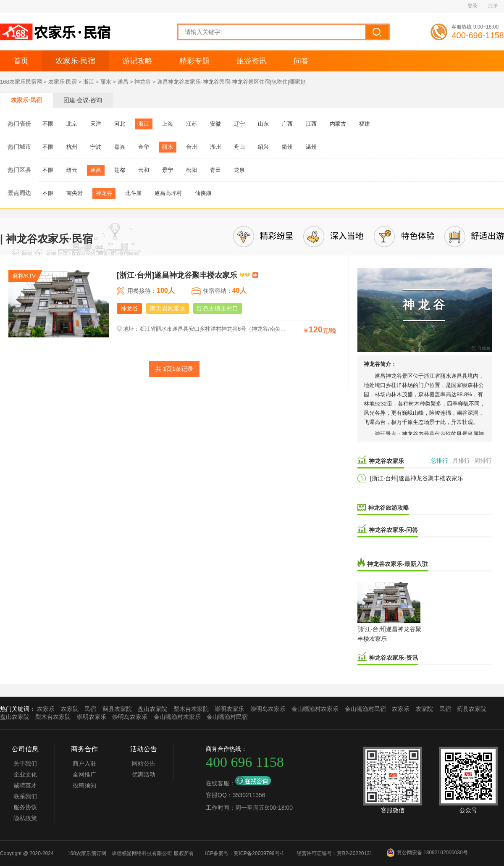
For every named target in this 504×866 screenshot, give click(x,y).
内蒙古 (338, 124)
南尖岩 (75, 193)
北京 (72, 124)
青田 (215, 170)
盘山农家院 (152, 709)
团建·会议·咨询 (83, 100)
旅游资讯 (252, 61)
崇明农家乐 (229, 709)
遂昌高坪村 (168, 193)
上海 (168, 124)
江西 (311, 124)
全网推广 (84, 774)
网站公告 (144, 763)
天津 (96, 124)
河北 (120, 124)
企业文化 (25, 774)
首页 (21, 61)
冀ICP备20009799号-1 (259, 853)
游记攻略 (137, 61)
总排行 (439, 461)
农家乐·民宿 (75, 61)
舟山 (239, 147)
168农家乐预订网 (87, 853)
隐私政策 (25, 818)
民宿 (90, 709)
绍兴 (263, 147)
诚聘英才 (25, 785)
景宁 (168, 170)
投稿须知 (84, 785)
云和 (144, 170)
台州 (192, 147)
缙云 (72, 170)
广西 (287, 124)
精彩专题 (194, 61)
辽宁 (239, 124)
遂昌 (123, 82)
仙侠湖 (203, 193)
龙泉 (239, 170)
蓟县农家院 (117, 709)
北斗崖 (133, 193)
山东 (263, 124)
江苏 (192, 124)
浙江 (89, 82)
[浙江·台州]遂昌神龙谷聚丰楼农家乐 (417, 478)
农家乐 (46, 709)
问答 (301, 61)
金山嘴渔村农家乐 (315, 709)
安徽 (215, 124)
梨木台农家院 (191, 709)
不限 (48, 124)
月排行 (461, 461)
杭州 (72, 147)
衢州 (287, 147)
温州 (311, 147)
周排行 (483, 461)
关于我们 (25, 763)
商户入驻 (84, 763)
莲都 (120, 170)
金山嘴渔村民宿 (365, 709)
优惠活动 (144, 774)
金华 (144, 147)
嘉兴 (120, 147)
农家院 (70, 709)
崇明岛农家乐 (268, 709)
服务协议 (25, 807)
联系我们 (25, 796)
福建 (365, 124)
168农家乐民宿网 (21, 82)
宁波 (96, 147)
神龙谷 (143, 82)
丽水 (106, 82)
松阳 (192, 170)
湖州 (215, 147)
